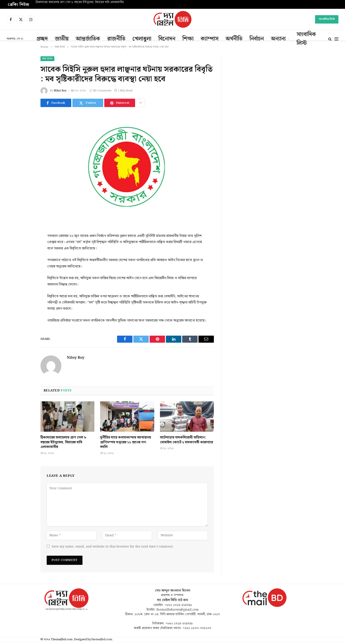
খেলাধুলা (142, 39)
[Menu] (336, 39)
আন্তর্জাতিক (88, 39)
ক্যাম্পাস (210, 39)
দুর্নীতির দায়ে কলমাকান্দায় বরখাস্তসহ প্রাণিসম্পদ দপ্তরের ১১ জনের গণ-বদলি (126, 442)
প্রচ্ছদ (42, 39)
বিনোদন (167, 39)
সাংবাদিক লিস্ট (327, 19)
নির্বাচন (257, 39)
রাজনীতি (116, 39)
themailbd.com (102, 639)
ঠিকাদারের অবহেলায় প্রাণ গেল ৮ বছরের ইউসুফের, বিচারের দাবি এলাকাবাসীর (80, 2)
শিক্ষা (188, 39)
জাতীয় (62, 39)
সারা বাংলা (47, 59)
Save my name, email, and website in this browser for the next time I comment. (113, 547)
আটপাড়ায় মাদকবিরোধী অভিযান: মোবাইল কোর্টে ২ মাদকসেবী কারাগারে (186, 440)
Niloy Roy (60, 91)
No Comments (101, 91)
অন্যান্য (278, 39)
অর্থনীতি (234, 39)
